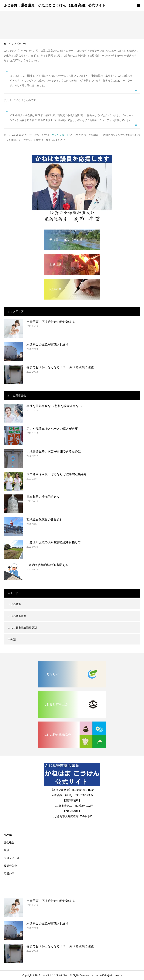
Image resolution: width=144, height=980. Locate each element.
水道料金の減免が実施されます (48, 344)
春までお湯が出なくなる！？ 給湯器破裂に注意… (62, 367)
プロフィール (12, 858)
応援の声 (9, 873)
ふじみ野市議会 (17, 616)
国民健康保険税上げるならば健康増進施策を (57, 474)
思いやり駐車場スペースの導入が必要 (52, 429)
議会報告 (9, 842)
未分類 (12, 639)
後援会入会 (10, 866)
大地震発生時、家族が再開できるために (54, 451)
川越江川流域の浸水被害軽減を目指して (54, 542)
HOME (8, 835)
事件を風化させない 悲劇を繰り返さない (56, 406)
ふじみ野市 (14, 604)
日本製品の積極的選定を (43, 497)
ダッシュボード (60, 135)
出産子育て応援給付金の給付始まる (51, 322)
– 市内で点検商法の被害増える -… (50, 565)
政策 (6, 850)
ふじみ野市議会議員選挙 (22, 628)
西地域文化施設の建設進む (45, 520)
